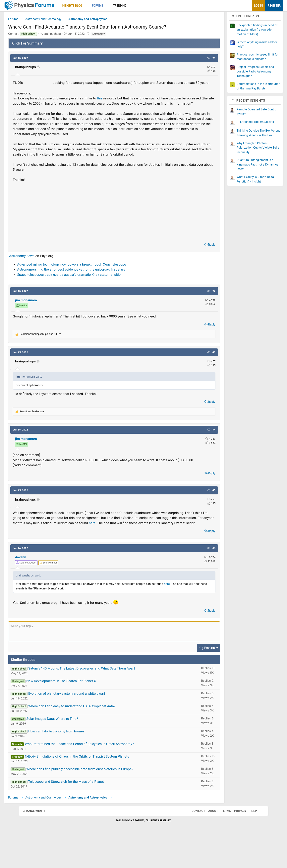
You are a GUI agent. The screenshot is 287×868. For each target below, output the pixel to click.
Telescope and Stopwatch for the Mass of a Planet (85, 814)
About (209, 843)
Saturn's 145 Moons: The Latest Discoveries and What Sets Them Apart (101, 700)
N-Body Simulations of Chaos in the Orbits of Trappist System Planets (96, 789)
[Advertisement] (114, 233)
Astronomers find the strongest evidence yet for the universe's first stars (90, 291)
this (119, 105)
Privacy (236, 843)
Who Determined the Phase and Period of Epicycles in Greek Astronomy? (98, 776)
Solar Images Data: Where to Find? (71, 751)
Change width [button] (38, 843)
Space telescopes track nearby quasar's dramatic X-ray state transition (89, 296)
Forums (116, 6)
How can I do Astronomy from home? (75, 763)
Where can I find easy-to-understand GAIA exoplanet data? (91, 738)
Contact (194, 843)
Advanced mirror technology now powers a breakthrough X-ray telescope (90, 286)
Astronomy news (41, 278)
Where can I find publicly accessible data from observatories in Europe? (99, 801)
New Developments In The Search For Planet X (80, 713)
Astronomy (117, 35)
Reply (193, 266)
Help (249, 843)
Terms (222, 843)
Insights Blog (91, 6)
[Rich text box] (114, 663)
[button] (105, 6)
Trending (139, 6)
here (45, 555)
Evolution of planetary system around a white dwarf (86, 726)
